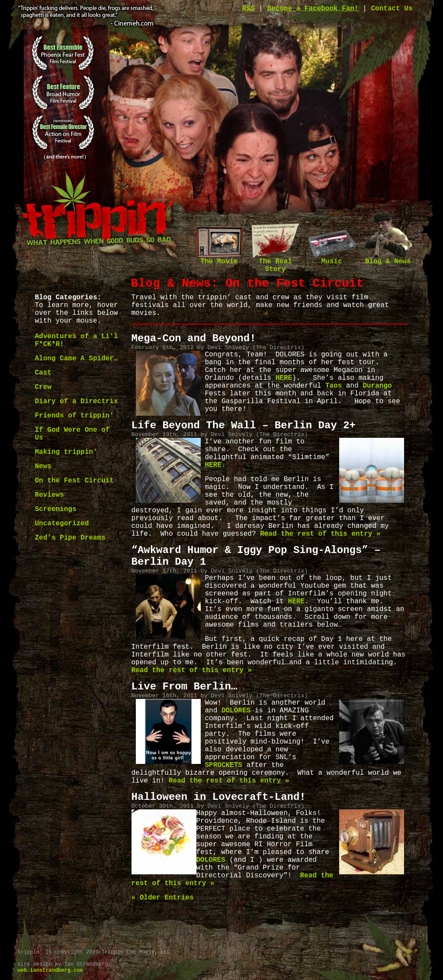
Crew (43, 387)
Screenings (56, 509)
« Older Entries (163, 898)
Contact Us (392, 9)
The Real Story (276, 263)
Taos (334, 386)
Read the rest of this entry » (320, 534)
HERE (284, 378)
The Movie (219, 259)
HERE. (215, 465)
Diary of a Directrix (77, 401)
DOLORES (234, 711)
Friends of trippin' (74, 416)
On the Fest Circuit (74, 481)
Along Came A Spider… (77, 359)
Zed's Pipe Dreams (70, 538)
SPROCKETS (224, 765)
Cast (43, 373)
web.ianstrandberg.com (50, 970)
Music (332, 259)
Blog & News (388, 259)
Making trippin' (66, 452)
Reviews (50, 495)
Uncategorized (62, 524)
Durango (377, 386)
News (43, 466)
